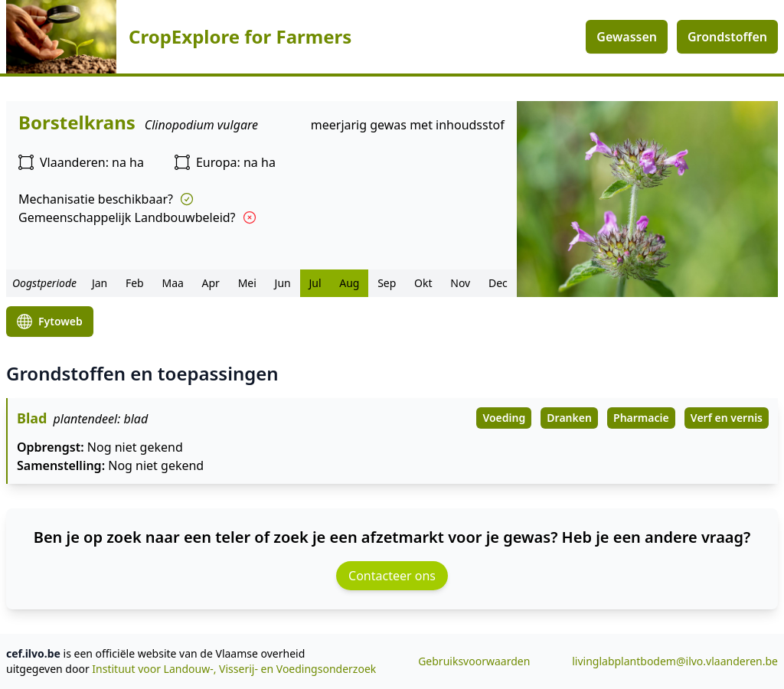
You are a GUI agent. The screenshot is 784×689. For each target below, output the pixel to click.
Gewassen (627, 37)
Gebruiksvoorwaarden (474, 661)
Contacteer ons (392, 576)
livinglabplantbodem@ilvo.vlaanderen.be (675, 661)
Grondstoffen (727, 37)
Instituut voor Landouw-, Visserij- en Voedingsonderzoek (234, 669)
